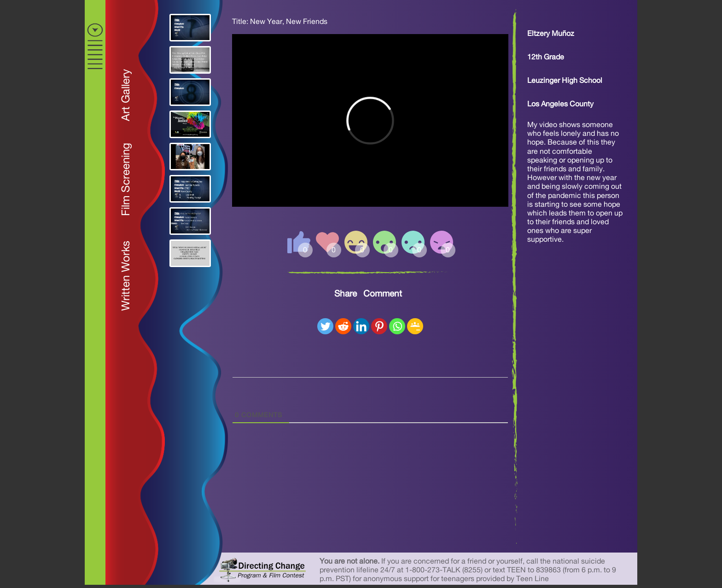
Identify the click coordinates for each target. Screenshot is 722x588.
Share (346, 294)
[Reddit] (343, 326)
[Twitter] (325, 326)
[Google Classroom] (415, 326)
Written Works (126, 276)
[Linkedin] (361, 326)
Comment (383, 294)
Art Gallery (126, 95)
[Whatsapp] (397, 326)
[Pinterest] (379, 326)
